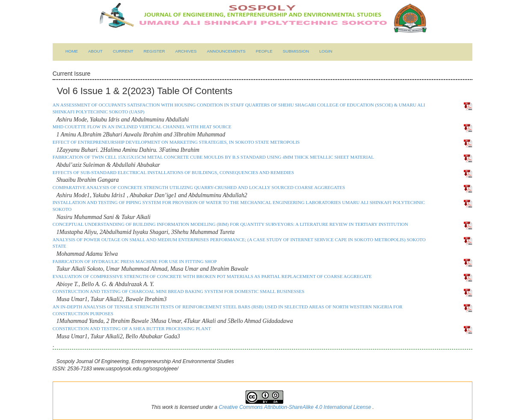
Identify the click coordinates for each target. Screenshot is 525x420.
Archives (186, 51)
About (95, 51)
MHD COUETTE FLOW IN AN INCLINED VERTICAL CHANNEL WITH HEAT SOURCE (142, 127)
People (264, 51)
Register (154, 51)
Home (72, 51)
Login (326, 51)
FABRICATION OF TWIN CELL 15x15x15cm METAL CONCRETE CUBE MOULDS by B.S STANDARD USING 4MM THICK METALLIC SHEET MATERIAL (213, 157)
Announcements (226, 51)
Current (123, 51)
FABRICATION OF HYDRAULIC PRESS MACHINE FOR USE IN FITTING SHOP (135, 261)
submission (296, 51)
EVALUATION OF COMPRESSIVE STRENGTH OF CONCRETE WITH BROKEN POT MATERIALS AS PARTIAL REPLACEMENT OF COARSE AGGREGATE (212, 276)
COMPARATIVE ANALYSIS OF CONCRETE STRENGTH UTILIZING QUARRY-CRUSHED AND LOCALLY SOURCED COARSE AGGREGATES (199, 187)
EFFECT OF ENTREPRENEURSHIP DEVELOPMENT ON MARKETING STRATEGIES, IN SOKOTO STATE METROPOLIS (176, 142)
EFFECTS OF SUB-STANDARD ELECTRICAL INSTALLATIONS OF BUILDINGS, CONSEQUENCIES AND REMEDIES (173, 172)
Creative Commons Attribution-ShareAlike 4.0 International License (295, 407)
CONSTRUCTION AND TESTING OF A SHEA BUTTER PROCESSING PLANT (132, 328)
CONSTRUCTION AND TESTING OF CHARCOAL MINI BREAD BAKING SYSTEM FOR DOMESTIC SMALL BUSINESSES (179, 291)
